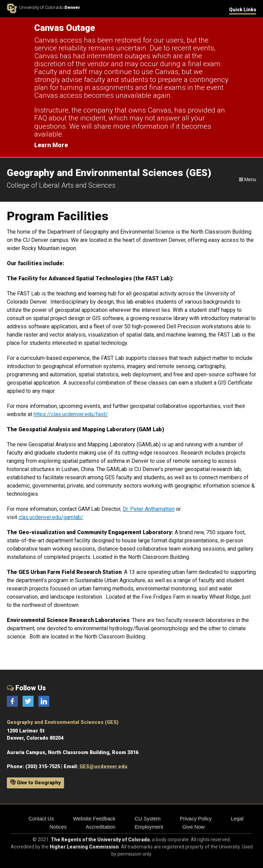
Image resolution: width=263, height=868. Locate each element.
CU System (148, 818)
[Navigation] (247, 179)
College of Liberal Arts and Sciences (61, 185)
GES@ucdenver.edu (103, 767)
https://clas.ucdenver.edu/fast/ (71, 414)
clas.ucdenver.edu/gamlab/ (51, 517)
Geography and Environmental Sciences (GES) (63, 722)
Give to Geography (35, 783)
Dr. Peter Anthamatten (149, 509)
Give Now (194, 827)
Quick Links (243, 10)
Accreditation (101, 827)
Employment (149, 827)
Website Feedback (94, 818)
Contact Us (41, 818)
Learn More (51, 145)
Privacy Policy (196, 818)
